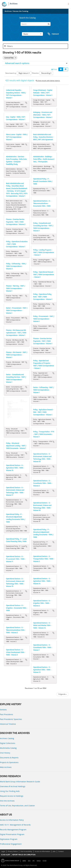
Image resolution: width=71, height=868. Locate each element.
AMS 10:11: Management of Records (15, 825)
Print (54, 69)
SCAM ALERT (6, 855)
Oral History (5, 753)
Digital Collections (8, 743)
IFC (34, 861)
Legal (3, 851)
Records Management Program (13, 830)
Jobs (54, 851)
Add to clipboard (26, 103)
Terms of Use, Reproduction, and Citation (17, 806)
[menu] (69, 4)
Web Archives (6, 767)
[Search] (36, 24)
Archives (14, 4)
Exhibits (3, 710)
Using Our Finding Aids (10, 791)
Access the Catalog (21, 11)
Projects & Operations (9, 762)
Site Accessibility (26, 851)
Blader (32, 34)
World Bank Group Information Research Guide (20, 782)
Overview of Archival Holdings (13, 786)
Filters (8, 46)
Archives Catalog (7, 738)
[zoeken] (49, 24)
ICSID (45, 861)
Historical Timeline (8, 724)
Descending (46, 73)
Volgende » (62, 694)
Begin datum (24, 73)
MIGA (39, 861)
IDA (29, 861)
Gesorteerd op (11, 73)
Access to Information (42, 851)
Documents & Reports (9, 758)
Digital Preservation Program (12, 834)
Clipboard (52, 34)
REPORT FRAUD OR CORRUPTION (24, 855)
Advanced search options (17, 63)
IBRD (24, 861)
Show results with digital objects (48, 81)
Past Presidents (7, 714)
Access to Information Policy (12, 820)
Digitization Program (9, 839)
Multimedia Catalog (8, 748)
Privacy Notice (13, 851)
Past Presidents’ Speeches (11, 719)
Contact (61, 851)
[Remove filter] (16, 58)
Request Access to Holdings (12, 796)
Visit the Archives (7, 801)
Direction (35, 73)
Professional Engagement (11, 844)
